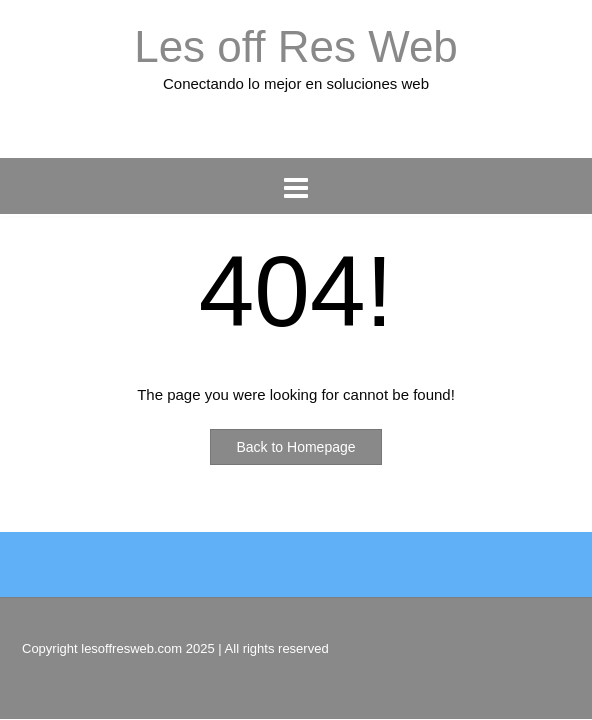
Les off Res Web (296, 46)
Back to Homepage (295, 447)
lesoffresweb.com (131, 648)
